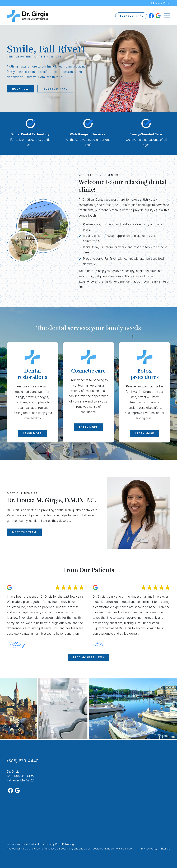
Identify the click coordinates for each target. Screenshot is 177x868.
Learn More (32, 433)
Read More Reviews (89, 657)
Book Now (20, 89)
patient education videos (36, 844)
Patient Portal (162, 3)
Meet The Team (24, 532)
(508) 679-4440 (131, 16)
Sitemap (165, 849)
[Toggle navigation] (167, 16)
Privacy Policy (149, 849)
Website (12, 844)
